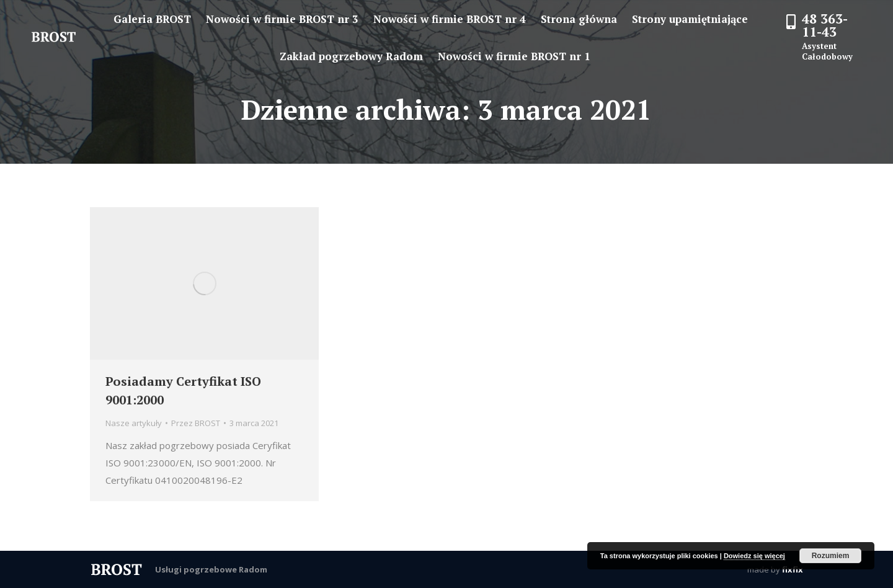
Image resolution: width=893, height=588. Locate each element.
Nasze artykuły (134, 423)
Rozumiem (831, 556)
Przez (196, 423)
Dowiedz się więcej (754, 556)
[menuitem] (152, 19)
